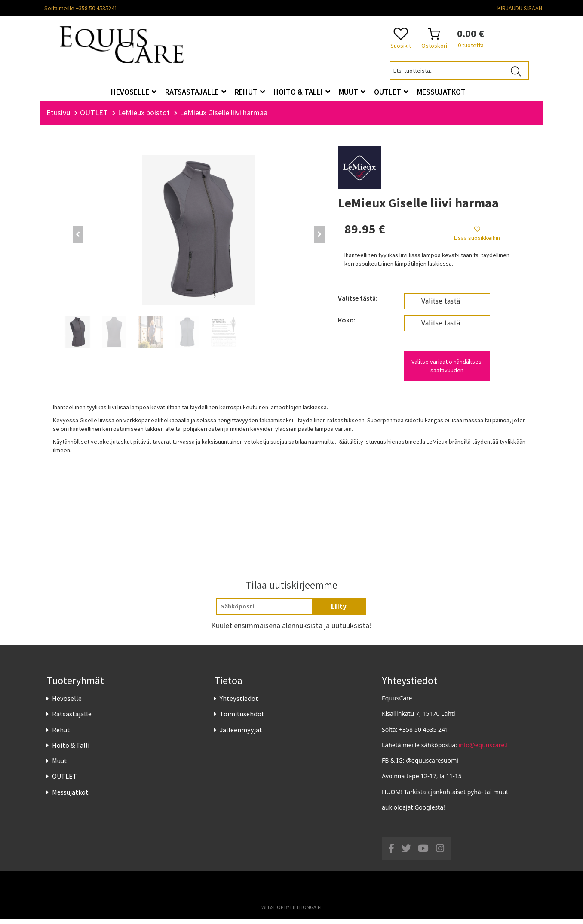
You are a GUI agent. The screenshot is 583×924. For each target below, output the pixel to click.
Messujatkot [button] (441, 92)
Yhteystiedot (239, 703)
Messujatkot (70, 797)
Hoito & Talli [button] (302, 92)
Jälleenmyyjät (241, 734)
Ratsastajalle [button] (196, 92)
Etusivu (58, 117)
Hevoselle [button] (134, 92)
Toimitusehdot (242, 719)
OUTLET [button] (391, 92)
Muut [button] (352, 92)
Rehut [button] (250, 92)
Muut (60, 765)
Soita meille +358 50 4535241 (81, 8)
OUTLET (64, 781)
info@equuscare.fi (484, 750)
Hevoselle (67, 703)
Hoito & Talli (71, 750)
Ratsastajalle (72, 719)
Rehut (61, 734)
